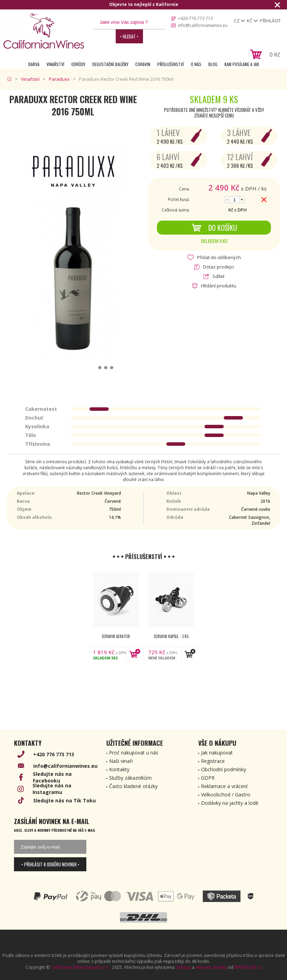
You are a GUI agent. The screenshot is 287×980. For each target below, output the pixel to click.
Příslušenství (171, 64)
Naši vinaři (121, 761)
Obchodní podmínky (224, 769)
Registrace (213, 761)
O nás (196, 64)
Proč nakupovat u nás (134, 753)
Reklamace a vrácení (224, 786)
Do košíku (214, 228)
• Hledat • (129, 36)
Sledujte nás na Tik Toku (64, 800)
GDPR (208, 778)
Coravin (143, 64)
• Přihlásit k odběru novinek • (50, 864)
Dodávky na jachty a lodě (230, 803)
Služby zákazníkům (130, 778)
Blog (213, 64)
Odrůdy (78, 64)
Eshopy (184, 967)
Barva (34, 64)
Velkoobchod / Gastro (226, 795)
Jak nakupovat (217, 753)
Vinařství (55, 64)
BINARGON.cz (248, 967)
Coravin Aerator (116, 636)
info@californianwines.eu (203, 25)
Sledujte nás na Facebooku (52, 777)
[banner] (44, 31)
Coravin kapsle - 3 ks (171, 636)
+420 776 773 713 (195, 18)
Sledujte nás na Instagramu (52, 789)
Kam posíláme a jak (242, 64)
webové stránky (211, 967)
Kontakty (119, 769)
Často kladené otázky (133, 786)
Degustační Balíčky (110, 64)
